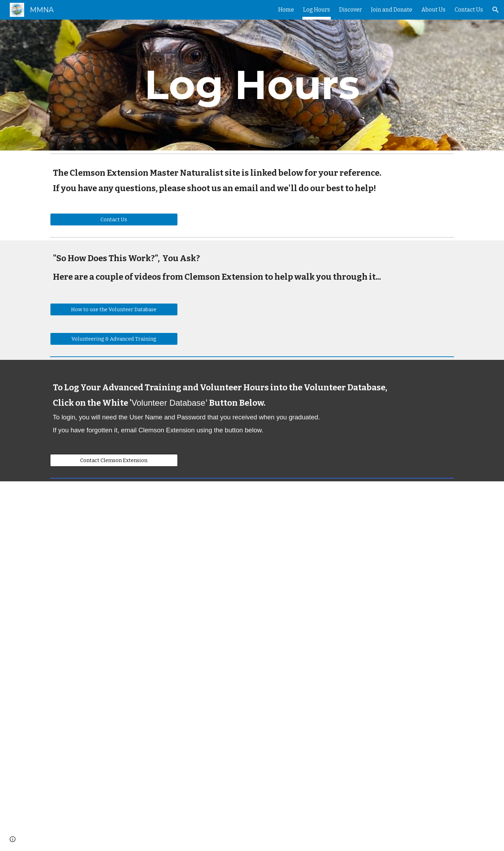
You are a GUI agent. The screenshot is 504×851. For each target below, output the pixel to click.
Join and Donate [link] (392, 10)
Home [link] (286, 10)
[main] (252, 85)
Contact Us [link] (469, 10)
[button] (496, 10)
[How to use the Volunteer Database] (114, 310)
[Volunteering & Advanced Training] (114, 339)
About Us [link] (433, 10)
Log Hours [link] (317, 10)
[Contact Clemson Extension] (114, 460)
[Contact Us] (114, 219)
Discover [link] (351, 10)
